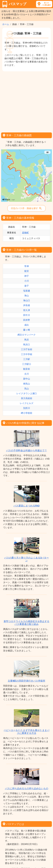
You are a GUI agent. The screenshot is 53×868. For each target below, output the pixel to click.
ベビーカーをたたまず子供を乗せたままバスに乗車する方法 (26, 732)
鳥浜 (27, 340)
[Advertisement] (26, 101)
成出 (27, 325)
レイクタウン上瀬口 (27, 393)
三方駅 (27, 359)
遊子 (27, 286)
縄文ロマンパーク (27, 335)
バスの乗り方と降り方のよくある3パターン (27, 559)
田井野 (27, 320)
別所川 (27, 408)
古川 (27, 374)
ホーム (6, 24)
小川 (27, 281)
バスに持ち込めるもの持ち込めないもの (27, 788)
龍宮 (27, 271)
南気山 (27, 384)
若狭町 (25, 233)
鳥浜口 (27, 345)
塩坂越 (27, 291)
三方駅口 (27, 364)
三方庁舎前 (27, 349)
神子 (27, 276)
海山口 (27, 300)
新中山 (27, 379)
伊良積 (27, 305)
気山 (27, 389)
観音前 (27, 369)
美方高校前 (27, 398)
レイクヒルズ (27, 403)
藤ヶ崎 (27, 330)
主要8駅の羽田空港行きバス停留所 (26, 681)
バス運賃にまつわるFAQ (27, 506)
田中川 (27, 315)
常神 (27, 266)
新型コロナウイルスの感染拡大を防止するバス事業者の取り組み (26, 623)
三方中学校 (27, 354)
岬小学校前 (27, 413)
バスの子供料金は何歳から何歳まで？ (26, 450)
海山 (27, 296)
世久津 (27, 310)
